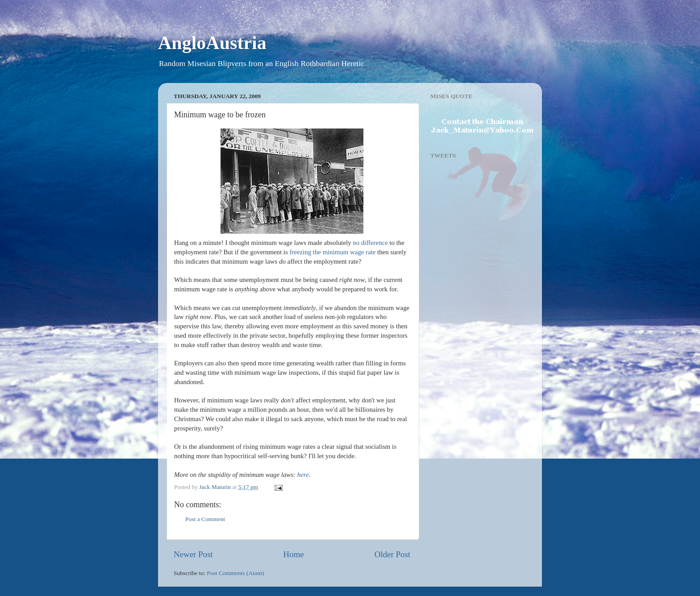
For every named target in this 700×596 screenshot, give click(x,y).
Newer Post (193, 554)
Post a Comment (205, 519)
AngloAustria (212, 43)
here (303, 475)
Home (294, 554)
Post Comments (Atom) (235, 573)
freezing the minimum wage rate (332, 252)
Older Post (392, 554)
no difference (370, 243)
